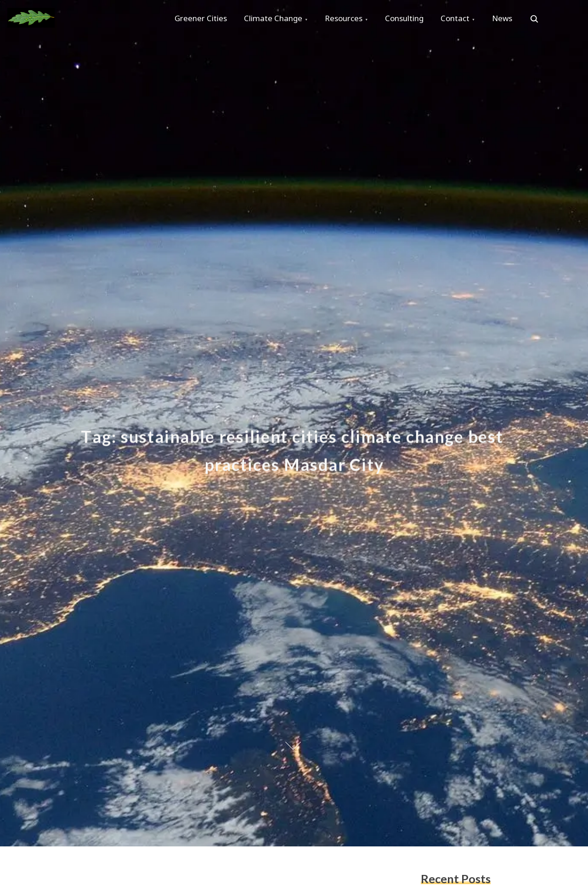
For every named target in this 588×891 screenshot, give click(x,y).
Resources (347, 19)
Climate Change (275, 19)
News (510, 19)
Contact (461, 19)
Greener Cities (202, 19)
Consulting (409, 19)
